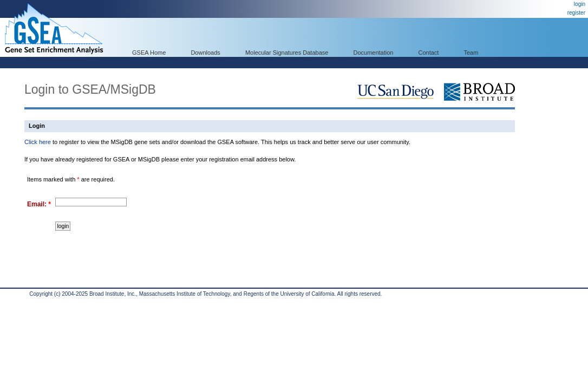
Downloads (205, 53)
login (580, 4)
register (576, 13)
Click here (38, 142)
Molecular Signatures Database (287, 53)
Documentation (373, 53)
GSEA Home (149, 53)
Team (471, 53)
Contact (429, 53)
